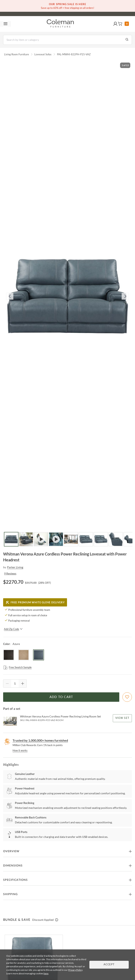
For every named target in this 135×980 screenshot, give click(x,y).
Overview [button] (11, 851)
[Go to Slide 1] (11, 539)
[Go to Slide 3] (41, 539)
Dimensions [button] (13, 866)
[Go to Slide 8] (116, 539)
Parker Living (15, 567)
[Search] (67, 40)
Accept (109, 965)
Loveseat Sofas (43, 54)
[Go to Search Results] (127, 40)
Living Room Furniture (17, 54)
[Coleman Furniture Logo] (60, 24)
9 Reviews (10, 573)
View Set (122, 718)
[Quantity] (15, 684)
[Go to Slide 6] (86, 539)
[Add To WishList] (127, 697)
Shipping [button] (10, 894)
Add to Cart (61, 697)
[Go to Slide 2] (26, 539)
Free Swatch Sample (17, 667)
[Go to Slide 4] (56, 539)
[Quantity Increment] (23, 684)
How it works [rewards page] (20, 750)
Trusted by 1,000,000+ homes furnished (40, 740)
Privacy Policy (75, 970)
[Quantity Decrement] (7, 684)
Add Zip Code (13, 629)
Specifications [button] (15, 880)
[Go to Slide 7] (101, 539)
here (46, 973)
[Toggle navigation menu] (6, 24)
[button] (115, 24)
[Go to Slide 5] (71, 539)
